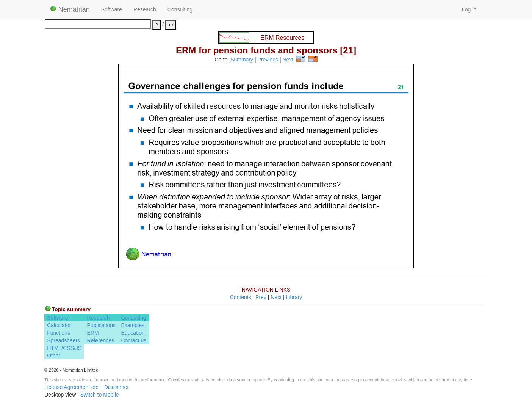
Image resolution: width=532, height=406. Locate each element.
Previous (268, 60)
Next (288, 60)
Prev (261, 297)
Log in (469, 9)
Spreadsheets (63, 340)
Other (54, 356)
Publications (102, 325)
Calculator (59, 325)
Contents (241, 297)
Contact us (134, 340)
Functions (59, 333)
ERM (93, 333)
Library (294, 297)
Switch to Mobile (100, 395)
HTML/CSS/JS (64, 348)
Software (112, 9)
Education (133, 333)
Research (145, 9)
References (101, 340)
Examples (132, 325)
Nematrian (70, 9)
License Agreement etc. (72, 387)
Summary (242, 60)
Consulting (180, 9)
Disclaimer (117, 387)
